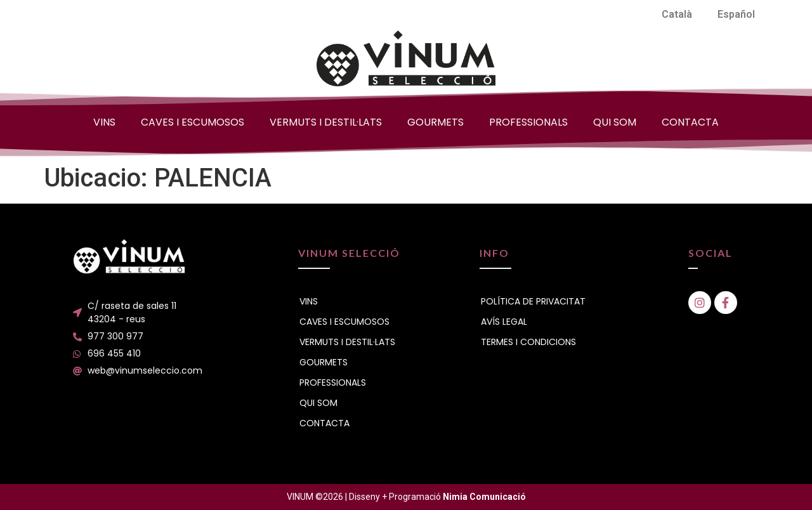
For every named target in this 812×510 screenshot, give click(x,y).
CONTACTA (690, 122)
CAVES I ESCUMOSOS (193, 122)
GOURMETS (435, 122)
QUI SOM (615, 122)
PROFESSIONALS (528, 122)
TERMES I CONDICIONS (528, 342)
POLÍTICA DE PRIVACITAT (533, 301)
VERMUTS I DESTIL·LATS (326, 122)
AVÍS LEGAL (504, 322)
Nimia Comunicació (484, 497)
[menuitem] (677, 15)
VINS (104, 122)
